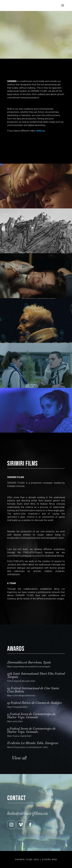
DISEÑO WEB (50, 859)
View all (19, 758)
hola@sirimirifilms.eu (27, 813)
